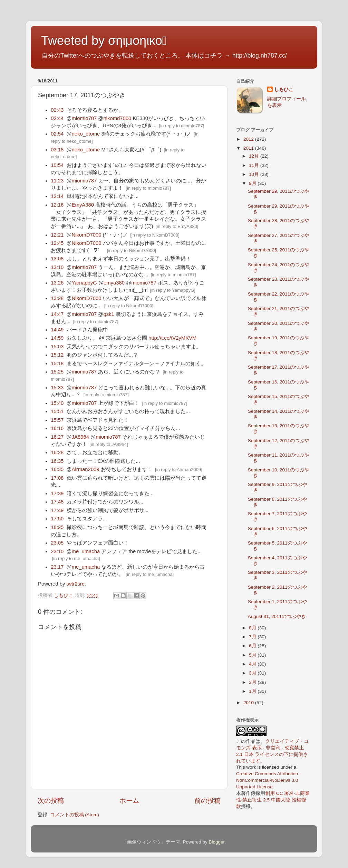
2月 (253, 682)
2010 (249, 703)
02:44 (57, 118)
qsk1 (109, 314)
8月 (253, 628)
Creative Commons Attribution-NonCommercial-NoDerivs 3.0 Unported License (268, 780)
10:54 (57, 165)
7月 (253, 637)
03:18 (57, 150)
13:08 (57, 259)
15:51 (57, 411)
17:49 (57, 510)
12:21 (57, 235)
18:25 (57, 527)
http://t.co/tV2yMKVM (172, 338)
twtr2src (76, 584)
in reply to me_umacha (76, 558)
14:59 (57, 338)
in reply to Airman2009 (179, 470)
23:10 (57, 551)
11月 (255, 165)
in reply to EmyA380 (177, 226)
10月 (255, 174)
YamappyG (84, 283)
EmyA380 (83, 205)
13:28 (57, 298)
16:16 (57, 428)
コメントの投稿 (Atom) (75, 815)
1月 (253, 691)
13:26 (57, 283)
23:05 (57, 543)
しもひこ (284, 89)
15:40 (57, 403)
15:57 (57, 420)
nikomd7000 (117, 118)
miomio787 (84, 118)
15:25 (57, 372)
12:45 (57, 243)
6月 (253, 646)
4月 (253, 664)
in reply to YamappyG (173, 290)
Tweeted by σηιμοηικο (104, 41)
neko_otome (86, 134)
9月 (253, 183)
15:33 (57, 388)
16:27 (57, 437)
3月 (253, 673)
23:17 (57, 567)
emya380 (114, 283)
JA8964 (80, 437)
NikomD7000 (87, 235)
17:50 (57, 519)
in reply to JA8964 (109, 444)
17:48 (57, 502)
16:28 (57, 452)
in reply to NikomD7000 (155, 235)
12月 (255, 156)
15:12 (57, 355)
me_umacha (86, 551)
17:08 (57, 478)
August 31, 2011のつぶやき (277, 616)
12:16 (57, 205)
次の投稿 (51, 801)
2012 (249, 139)
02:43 (57, 110)
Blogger (216, 842)
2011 (249, 148)
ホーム (129, 801)
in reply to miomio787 (182, 126)
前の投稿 (207, 801)
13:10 (57, 267)
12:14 (57, 196)
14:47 (57, 314)
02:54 (57, 134)
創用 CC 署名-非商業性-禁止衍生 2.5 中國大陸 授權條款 (273, 800)
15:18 (57, 363)
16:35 (57, 461)
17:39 (57, 493)
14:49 (57, 330)
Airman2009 (86, 469)
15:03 (57, 347)
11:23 (57, 181)
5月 (253, 655)
